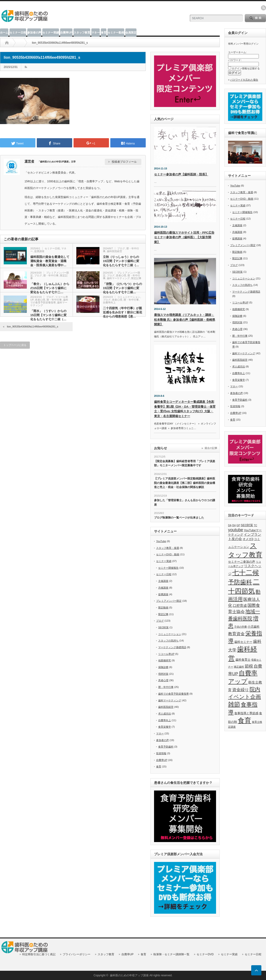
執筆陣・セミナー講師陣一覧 (171, 954)
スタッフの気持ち (168, 641)
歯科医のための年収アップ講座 (129, 975)
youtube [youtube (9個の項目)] (236, 530)
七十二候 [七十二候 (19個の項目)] (246, 573)
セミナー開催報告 (168, 568)
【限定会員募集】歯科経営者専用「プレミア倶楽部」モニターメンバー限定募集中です (185, 463)
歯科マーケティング (118, 278)
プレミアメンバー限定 (169, 601)
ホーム (4, 33)
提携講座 (39, 251)
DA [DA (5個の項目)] (230, 525)
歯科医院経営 (114, 251)
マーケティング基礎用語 (172, 647)
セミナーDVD (205, 954)
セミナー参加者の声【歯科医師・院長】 (181, 174)
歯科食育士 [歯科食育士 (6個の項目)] (243, 660)
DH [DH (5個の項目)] (234, 525)
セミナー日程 (18, 33)
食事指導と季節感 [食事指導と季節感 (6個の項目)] (246, 713)
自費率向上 (109, 302)
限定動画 (163, 608)
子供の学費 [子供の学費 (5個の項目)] (240, 627)
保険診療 (163, 667)
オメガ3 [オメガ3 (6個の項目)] (248, 539)
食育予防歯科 (166, 747)
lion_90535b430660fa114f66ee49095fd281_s (32, 327)
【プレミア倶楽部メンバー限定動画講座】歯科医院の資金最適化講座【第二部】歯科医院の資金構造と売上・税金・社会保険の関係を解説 (185, 483)
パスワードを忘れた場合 (244, 80)
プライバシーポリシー (77, 954)
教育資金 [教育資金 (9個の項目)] (236, 634)
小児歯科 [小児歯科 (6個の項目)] (254, 627)
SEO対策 (163, 627)
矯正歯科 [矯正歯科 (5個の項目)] (239, 667)
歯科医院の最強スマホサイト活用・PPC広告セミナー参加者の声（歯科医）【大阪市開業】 (184, 237)
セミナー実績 (51, 33)
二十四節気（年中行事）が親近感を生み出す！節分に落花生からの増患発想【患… (122, 312)
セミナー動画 (116, 33)
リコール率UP (166, 654)
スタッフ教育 (82, 33)
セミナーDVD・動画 (168, 554)
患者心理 (121, 275)
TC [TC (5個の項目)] (256, 525)
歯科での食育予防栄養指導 (49, 301)
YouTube (161, 541)
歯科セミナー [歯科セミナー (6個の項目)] (243, 642)
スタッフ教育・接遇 (168, 548)
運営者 (29, 161)
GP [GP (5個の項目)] (238, 525)
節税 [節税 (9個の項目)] (249, 666)
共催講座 (163, 588)
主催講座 (163, 581)
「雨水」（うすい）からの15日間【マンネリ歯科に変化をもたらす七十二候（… (48, 315)
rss (263, 8)
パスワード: (235, 60)
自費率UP (66, 33)
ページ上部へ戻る (256, 970)
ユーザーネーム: (237, 52)
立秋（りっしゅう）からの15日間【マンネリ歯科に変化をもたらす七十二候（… (121, 261)
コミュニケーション (129, 297)
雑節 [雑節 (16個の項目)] (234, 704)
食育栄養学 (165, 727)
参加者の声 (34, 33)
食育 (104, 33)
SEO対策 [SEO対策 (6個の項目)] (247, 525)
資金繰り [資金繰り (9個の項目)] (241, 690)
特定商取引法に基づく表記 (39, 954)
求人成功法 (165, 714)
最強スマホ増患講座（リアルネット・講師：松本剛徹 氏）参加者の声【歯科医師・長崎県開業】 (185, 320)
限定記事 (136, 278)
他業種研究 (165, 660)
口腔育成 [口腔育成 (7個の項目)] (240, 606)
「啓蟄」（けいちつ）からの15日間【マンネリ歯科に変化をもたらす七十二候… (122, 288)
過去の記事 (211, 448)
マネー (96, 33)
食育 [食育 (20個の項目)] (244, 720)
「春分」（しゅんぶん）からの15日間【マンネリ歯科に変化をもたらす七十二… (50, 288)
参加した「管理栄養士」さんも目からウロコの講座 (185, 502)
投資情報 (161, 753)
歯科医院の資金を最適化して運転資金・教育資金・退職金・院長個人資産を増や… (50, 261)
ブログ (121, 248)
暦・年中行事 (51, 275)
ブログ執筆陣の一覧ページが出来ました (179, 518)
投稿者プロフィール (124, 162)
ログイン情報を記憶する (246, 68)
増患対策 (163, 674)
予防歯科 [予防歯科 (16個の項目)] (240, 582)
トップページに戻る (15, 345)
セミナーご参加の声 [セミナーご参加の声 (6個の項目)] (242, 562)
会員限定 (131, 33)
